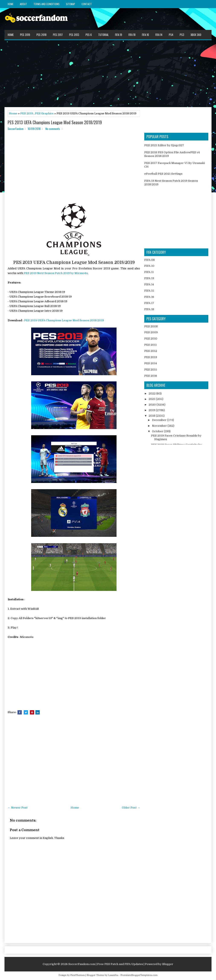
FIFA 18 (132, 35)
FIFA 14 (159, 35)
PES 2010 (151, 339)
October (158, 431)
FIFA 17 (149, 303)
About (23, 4)
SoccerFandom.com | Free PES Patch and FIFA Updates (106, 964)
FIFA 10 (149, 266)
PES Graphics (44, 113)
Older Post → (131, 808)
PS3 (182, 35)
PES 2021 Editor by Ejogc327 (164, 145)
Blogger (168, 964)
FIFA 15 (149, 291)
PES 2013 (74, 35)
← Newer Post (18, 808)
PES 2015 (151, 370)
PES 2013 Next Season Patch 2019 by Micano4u (56, 273)
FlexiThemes (77, 975)
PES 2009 (151, 332)
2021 (152, 399)
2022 (152, 393)
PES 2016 (151, 376)
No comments (53, 129)
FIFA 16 (145, 35)
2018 (152, 416)
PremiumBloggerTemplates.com (139, 975)
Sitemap (71, 4)
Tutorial (103, 35)
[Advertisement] (108, 73)
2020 (153, 405)
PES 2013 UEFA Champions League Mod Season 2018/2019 (55, 122)
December (160, 420)
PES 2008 (151, 326)
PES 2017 (58, 35)
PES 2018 (42, 35)
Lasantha (113, 975)
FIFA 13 (149, 278)
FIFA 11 (149, 272)
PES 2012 (151, 351)
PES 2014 (151, 363)
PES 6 (89, 35)
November (160, 426)
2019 (152, 410)
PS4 (171, 35)
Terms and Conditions (47, 4)
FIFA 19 (119, 35)
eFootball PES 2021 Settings (163, 174)
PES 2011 (150, 345)
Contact (87, 4)
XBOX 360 (196, 35)
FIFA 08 (150, 260)
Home (11, 4)
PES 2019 (25, 35)
